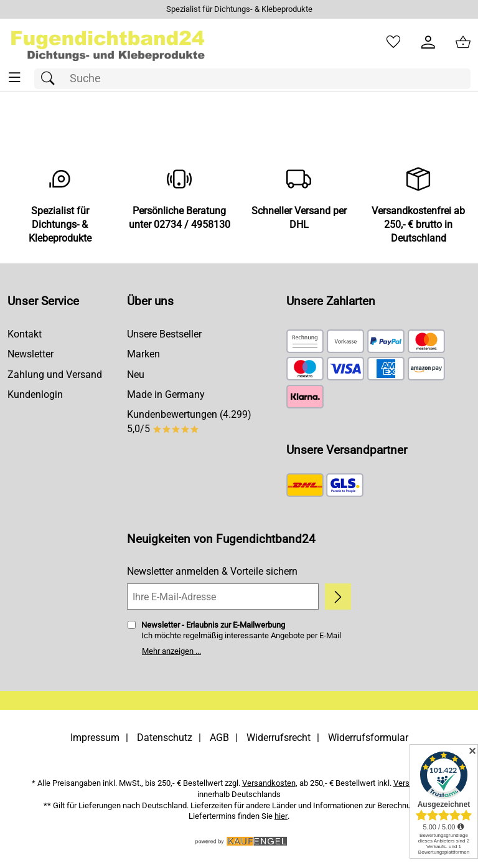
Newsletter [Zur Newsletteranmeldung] (30, 354)
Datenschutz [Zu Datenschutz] (165, 738)
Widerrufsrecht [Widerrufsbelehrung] (279, 738)
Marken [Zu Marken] (143, 354)
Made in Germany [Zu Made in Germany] (166, 394)
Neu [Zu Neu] (136, 375)
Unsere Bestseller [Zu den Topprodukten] (164, 334)
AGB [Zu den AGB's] (219, 738)
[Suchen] (51, 79)
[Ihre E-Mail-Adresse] (223, 597)
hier (281, 816)
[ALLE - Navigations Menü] (15, 78)
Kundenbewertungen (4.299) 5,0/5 (189, 421)
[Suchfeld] (252, 79)
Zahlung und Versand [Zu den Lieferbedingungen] (55, 375)
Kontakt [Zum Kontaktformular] (25, 334)
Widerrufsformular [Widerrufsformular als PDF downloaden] (368, 738)
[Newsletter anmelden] (338, 597)
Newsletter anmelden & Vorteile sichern (212, 571)
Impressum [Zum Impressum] (95, 738)
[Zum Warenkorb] (463, 42)
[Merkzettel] (393, 42)
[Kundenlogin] (428, 42)
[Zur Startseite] (108, 42)
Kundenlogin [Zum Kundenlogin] (35, 394)
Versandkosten (269, 783)
